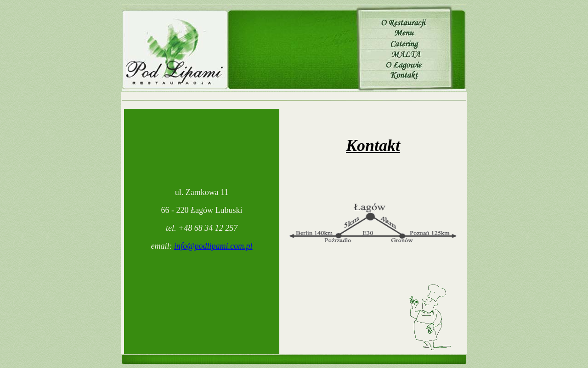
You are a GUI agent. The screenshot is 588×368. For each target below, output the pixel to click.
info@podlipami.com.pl (213, 246)
